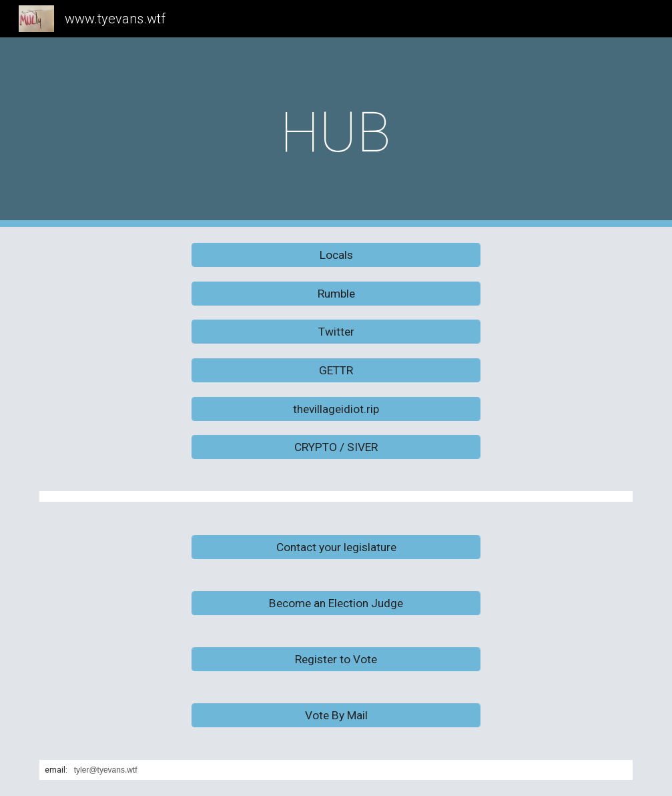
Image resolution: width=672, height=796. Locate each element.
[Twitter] (336, 332)
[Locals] (336, 255)
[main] (336, 132)
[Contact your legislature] (336, 547)
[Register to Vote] (336, 660)
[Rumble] (336, 293)
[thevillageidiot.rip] (336, 409)
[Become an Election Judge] (336, 604)
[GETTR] (336, 371)
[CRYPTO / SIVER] (336, 447)
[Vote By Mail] (336, 716)
